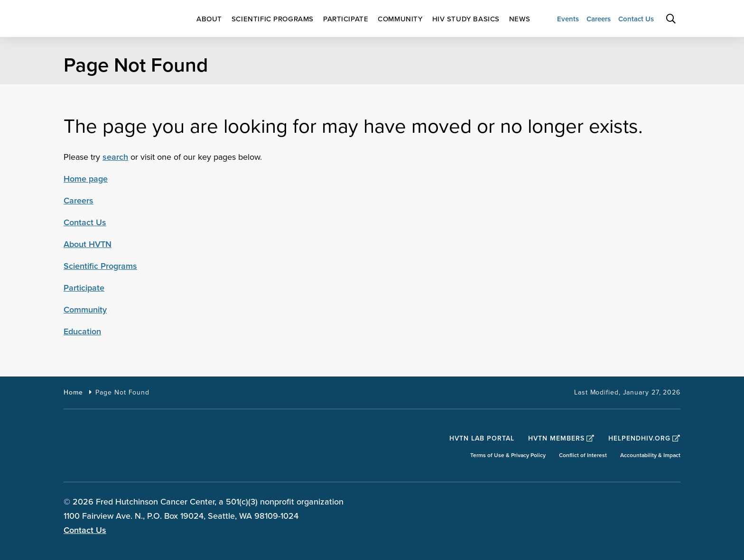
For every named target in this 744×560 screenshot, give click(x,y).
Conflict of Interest (583, 455)
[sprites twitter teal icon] (623, 503)
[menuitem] (209, 19)
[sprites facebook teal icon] (598, 503)
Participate (84, 288)
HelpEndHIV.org (644, 438)
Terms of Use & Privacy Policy (508, 455)
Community (85, 310)
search (115, 157)
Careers (79, 201)
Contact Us (85, 222)
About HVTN (88, 244)
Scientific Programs (100, 266)
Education (82, 331)
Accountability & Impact (650, 455)
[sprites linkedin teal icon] (647, 503)
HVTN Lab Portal (482, 438)
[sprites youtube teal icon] (672, 503)
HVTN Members (561, 438)
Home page (86, 179)
